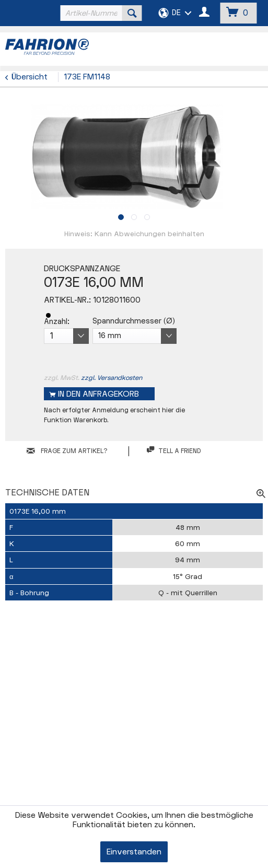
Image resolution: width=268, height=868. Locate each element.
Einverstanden (134, 852)
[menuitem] (100, 13)
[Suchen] (132, 13)
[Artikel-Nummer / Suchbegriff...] (100, 13)
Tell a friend (174, 451)
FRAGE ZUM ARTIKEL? (67, 451)
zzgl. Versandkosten (112, 378)
